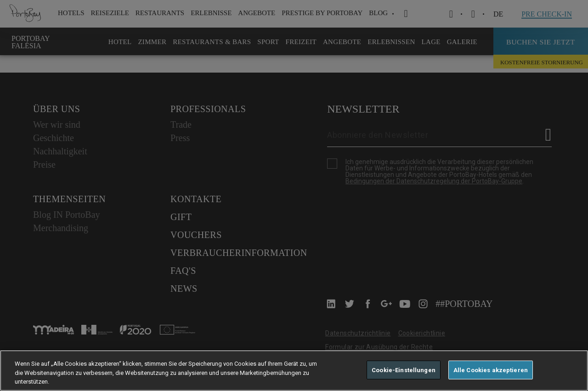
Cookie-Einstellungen (404, 370)
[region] (294, 371)
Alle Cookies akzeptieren (491, 370)
